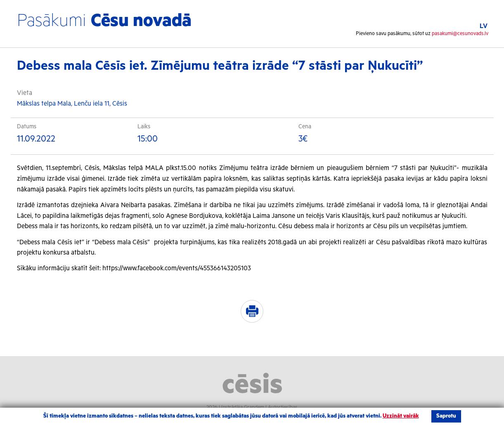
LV (484, 26)
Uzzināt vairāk (401, 416)
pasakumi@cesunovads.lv (460, 34)
